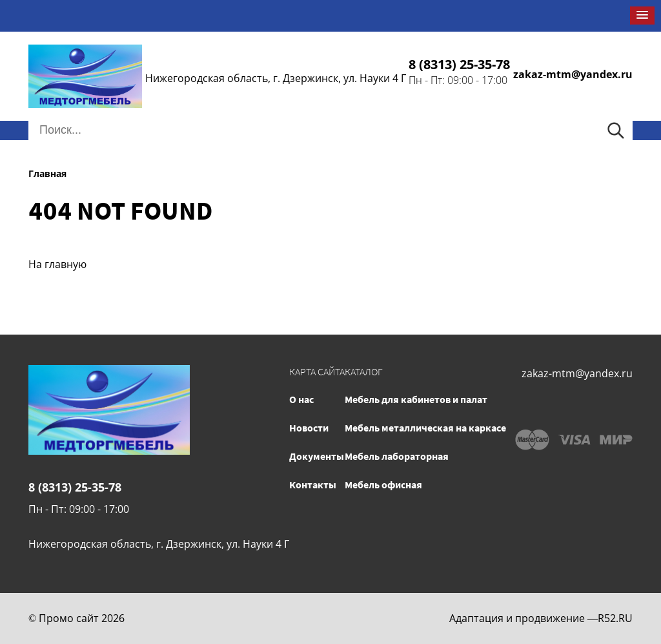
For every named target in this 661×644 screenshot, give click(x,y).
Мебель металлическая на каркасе (425, 428)
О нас (301, 399)
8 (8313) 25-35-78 (459, 64)
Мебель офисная (383, 484)
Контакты (313, 484)
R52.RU (615, 618)
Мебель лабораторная (397, 456)
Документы (317, 456)
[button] (642, 16)
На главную (57, 264)
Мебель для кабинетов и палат (416, 399)
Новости (309, 428)
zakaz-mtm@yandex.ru (573, 74)
